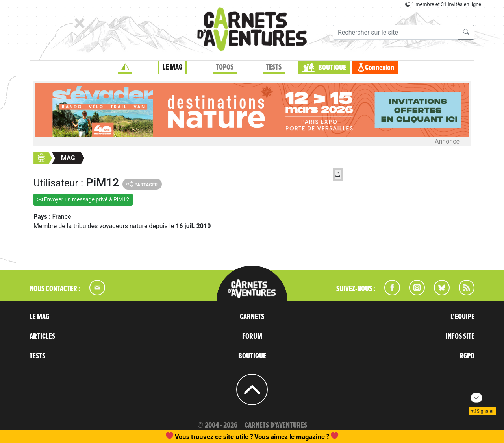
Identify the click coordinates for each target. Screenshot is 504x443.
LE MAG (172, 67)
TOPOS (225, 67)
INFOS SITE (460, 336)
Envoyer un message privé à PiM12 (83, 199)
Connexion (380, 68)
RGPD (467, 356)
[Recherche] (396, 32)
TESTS (274, 67)
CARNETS (252, 317)
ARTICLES (42, 336)
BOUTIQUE (332, 68)
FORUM (252, 336)
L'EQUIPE (462, 317)
